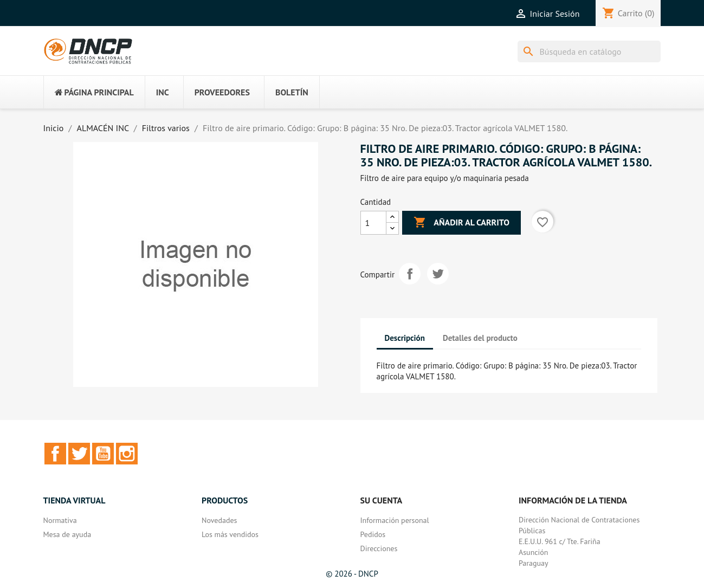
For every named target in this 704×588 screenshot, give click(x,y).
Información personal (395, 520)
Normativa (60, 520)
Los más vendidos (230, 534)
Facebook (55, 454)
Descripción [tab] (405, 338)
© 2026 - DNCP (352, 574)
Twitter (79, 454)
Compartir (410, 274)
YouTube (103, 454)
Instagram (127, 454)
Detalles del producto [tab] (480, 338)
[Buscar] (589, 51)
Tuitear (438, 274)
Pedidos (373, 534)
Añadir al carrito (461, 223)
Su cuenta (382, 500)
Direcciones (379, 548)
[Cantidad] (373, 223)
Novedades (219, 520)
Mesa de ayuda (67, 534)
